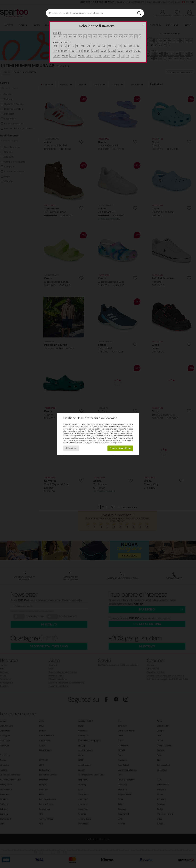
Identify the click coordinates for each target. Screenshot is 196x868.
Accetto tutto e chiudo (120, 448)
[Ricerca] (139, 13)
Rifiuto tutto (71, 448)
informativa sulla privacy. (111, 443)
